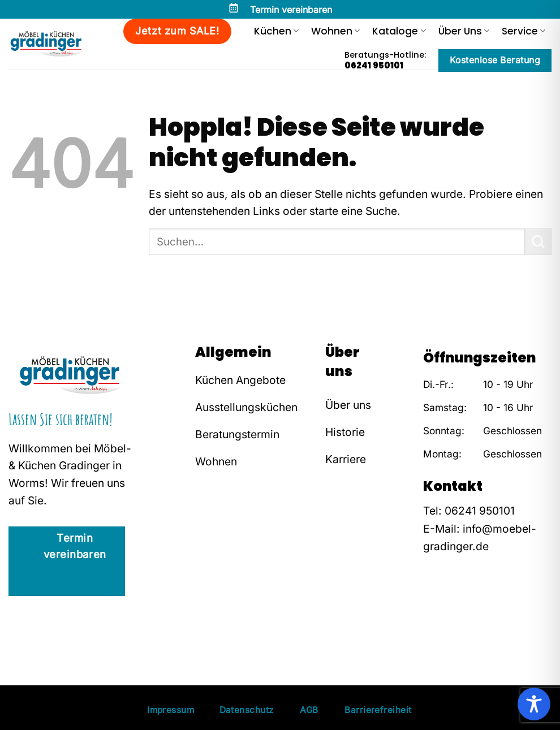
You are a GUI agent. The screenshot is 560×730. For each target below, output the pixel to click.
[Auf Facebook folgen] (431, 617)
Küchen (276, 31)
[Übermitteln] (538, 242)
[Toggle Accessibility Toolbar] (534, 704)
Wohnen (335, 31)
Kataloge (399, 31)
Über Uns (464, 31)
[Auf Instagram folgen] (448, 617)
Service (524, 31)
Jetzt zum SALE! (177, 31)
